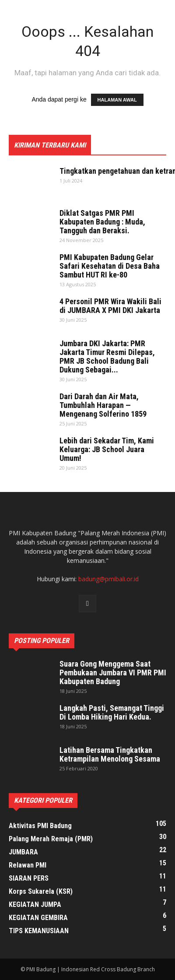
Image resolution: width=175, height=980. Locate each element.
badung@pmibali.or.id (108, 579)
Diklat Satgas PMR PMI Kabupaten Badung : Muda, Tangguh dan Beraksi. (102, 222)
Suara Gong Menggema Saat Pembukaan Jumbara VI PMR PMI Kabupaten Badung (113, 673)
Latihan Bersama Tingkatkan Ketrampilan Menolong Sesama (110, 754)
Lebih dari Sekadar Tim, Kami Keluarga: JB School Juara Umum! (107, 449)
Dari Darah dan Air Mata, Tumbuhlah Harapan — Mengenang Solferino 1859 (103, 405)
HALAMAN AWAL (117, 100)
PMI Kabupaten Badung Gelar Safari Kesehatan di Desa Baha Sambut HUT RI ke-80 (110, 266)
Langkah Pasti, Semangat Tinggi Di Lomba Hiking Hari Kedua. (112, 712)
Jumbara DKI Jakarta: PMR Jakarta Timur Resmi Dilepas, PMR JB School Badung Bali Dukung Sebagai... (107, 357)
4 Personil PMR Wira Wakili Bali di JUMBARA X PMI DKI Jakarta (110, 306)
